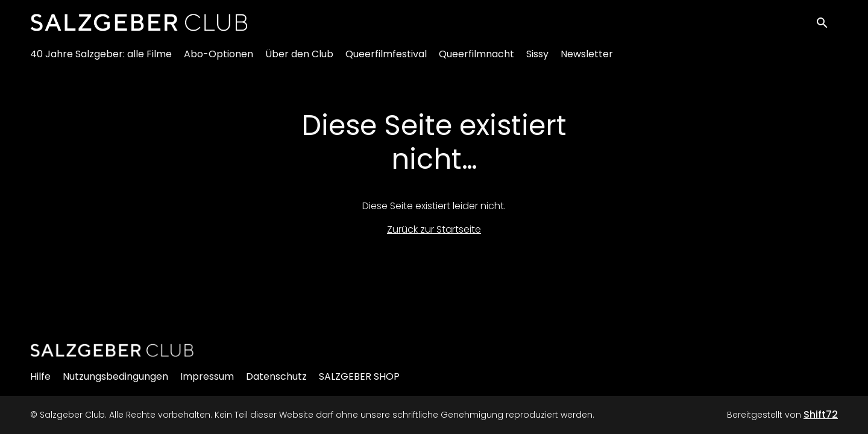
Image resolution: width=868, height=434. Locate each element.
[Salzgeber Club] (112, 350)
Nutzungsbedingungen (115, 376)
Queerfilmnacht (476, 61)
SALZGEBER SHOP (359, 376)
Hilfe (40, 376)
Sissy (537, 61)
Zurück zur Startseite (434, 229)
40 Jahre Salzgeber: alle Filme (101, 61)
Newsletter (587, 61)
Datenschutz (276, 376)
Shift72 (821, 414)
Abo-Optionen (219, 61)
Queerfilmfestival (386, 61)
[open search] (827, 25)
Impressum (207, 376)
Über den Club (299, 61)
